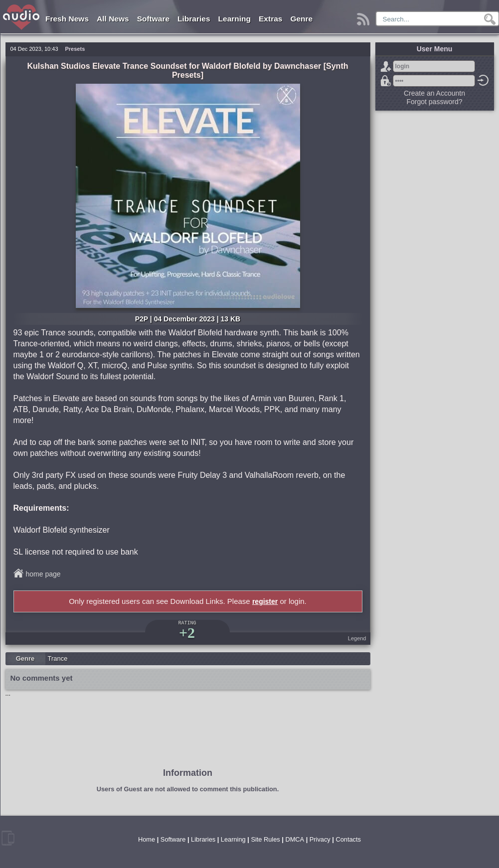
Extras (270, 19)
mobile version (8, 838)
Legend (357, 638)
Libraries (194, 19)
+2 (187, 633)
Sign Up (386, 66)
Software (153, 19)
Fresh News (67, 19)
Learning (235, 19)
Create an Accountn (434, 93)
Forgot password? (386, 81)
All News (113, 19)
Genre (301, 19)
